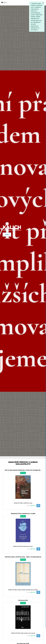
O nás (7, 235)
